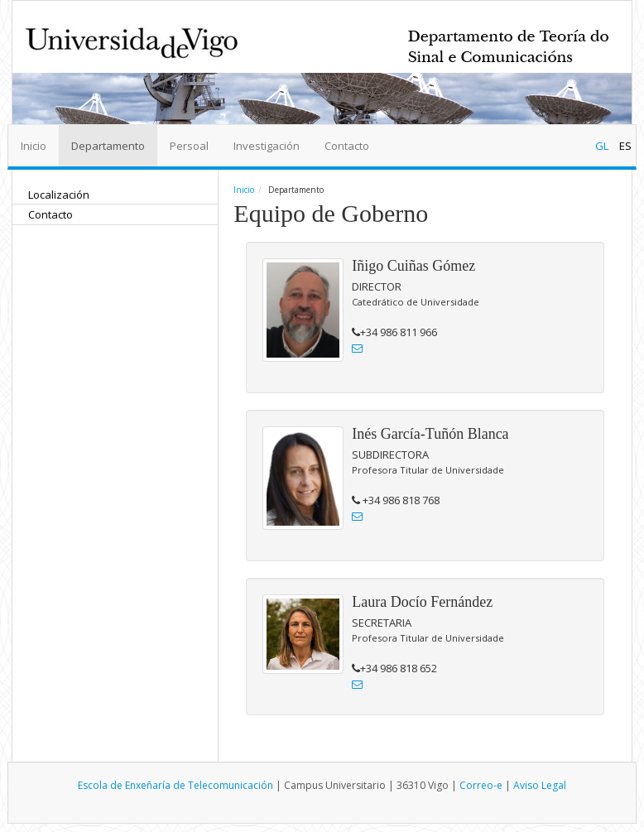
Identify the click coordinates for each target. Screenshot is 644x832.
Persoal (189, 146)
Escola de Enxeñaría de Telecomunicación (175, 785)
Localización (59, 195)
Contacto (347, 146)
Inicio (34, 146)
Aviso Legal (540, 785)
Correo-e (481, 785)
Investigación (267, 146)
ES (625, 146)
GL (603, 146)
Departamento (108, 146)
